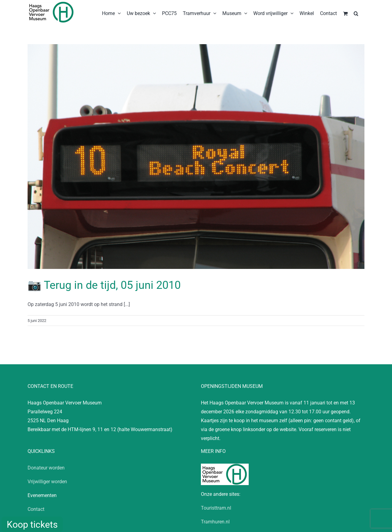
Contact (36, 509)
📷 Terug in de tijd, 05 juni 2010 (104, 285)
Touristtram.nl (216, 508)
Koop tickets (32, 524)
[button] (356, 13)
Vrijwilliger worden (47, 482)
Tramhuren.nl (215, 522)
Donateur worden (46, 468)
